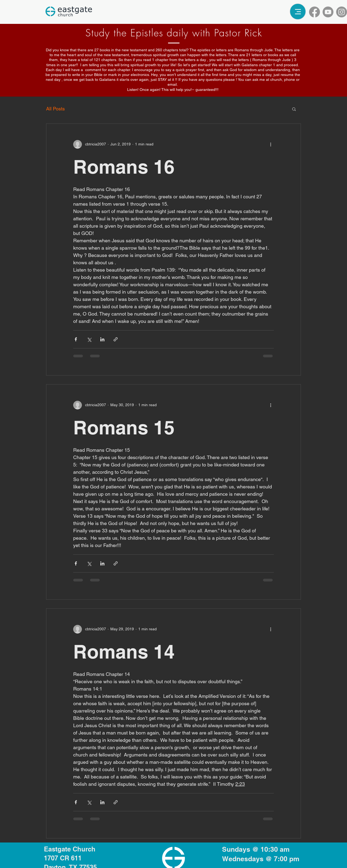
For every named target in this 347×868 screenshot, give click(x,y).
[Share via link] (116, 339)
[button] (294, 109)
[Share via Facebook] (76, 339)
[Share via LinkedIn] (102, 339)
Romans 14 (124, 652)
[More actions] (271, 144)
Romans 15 (124, 427)
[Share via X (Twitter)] (89, 339)
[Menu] (298, 12)
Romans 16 (124, 167)
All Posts (55, 109)
